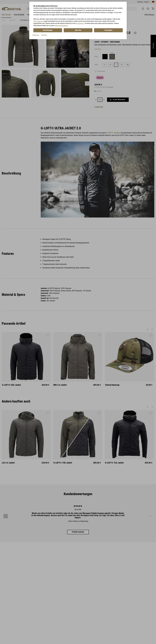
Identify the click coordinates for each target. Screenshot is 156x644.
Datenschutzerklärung (61, 26)
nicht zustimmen (38, 21)
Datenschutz (36, 35)
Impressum (44, 35)
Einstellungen (80, 23)
